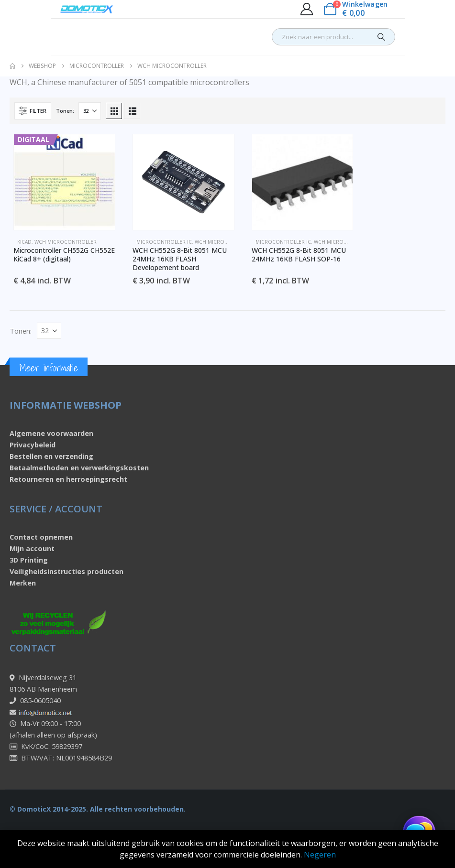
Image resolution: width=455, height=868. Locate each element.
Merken (23, 583)
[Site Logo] (87, 9)
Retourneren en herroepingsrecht (68, 479)
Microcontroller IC (164, 242)
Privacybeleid (33, 445)
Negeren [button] (320, 855)
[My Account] (306, 9)
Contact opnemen (41, 537)
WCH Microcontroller (66, 242)
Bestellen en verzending (51, 456)
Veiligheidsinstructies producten (67, 571)
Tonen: (65, 111)
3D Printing (29, 560)
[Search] (381, 37)
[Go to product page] (64, 182)
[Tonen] (90, 111)
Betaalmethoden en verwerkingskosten (79, 468)
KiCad (24, 242)
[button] (33, 111)
